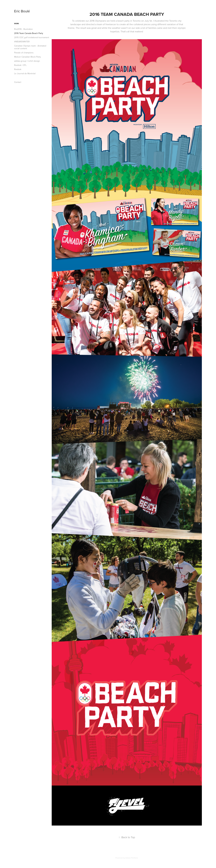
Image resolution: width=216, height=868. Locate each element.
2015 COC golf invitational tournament (32, 37)
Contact (18, 82)
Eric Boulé (22, 11)
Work (17, 24)
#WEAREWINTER (22, 42)
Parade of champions (24, 53)
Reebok (18, 69)
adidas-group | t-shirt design (27, 61)
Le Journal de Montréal (25, 73)
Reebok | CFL (20, 65)
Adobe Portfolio (132, 858)
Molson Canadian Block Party (27, 57)
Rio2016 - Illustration (23, 29)
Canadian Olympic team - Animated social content (30, 47)
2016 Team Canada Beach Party (29, 33)
